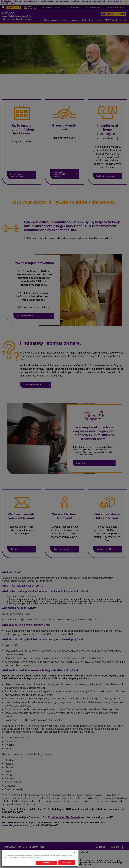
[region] (40, 858)
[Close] (75, 853)
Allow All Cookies (67, 863)
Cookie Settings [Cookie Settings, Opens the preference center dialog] (46, 863)
